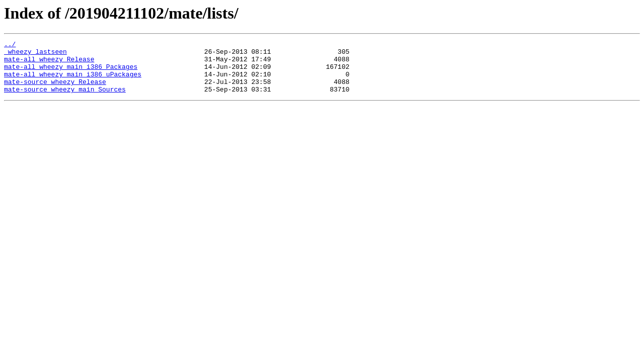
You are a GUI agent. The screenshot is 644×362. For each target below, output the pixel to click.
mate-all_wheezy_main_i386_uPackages (73, 81)
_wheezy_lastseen (35, 54)
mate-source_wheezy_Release (55, 90)
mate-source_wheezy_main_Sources (65, 100)
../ (10, 45)
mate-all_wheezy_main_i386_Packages (71, 72)
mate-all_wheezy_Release (49, 63)
